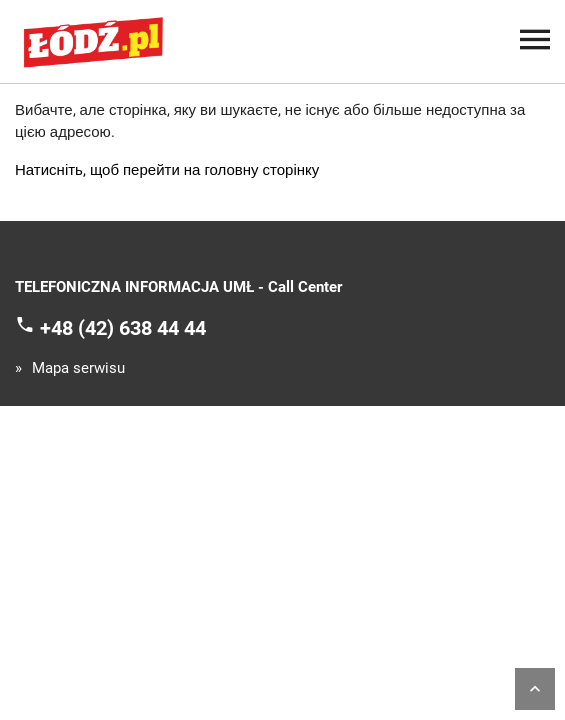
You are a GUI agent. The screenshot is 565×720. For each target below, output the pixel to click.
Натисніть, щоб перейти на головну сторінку (167, 170)
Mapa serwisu (78, 368)
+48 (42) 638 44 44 (123, 327)
